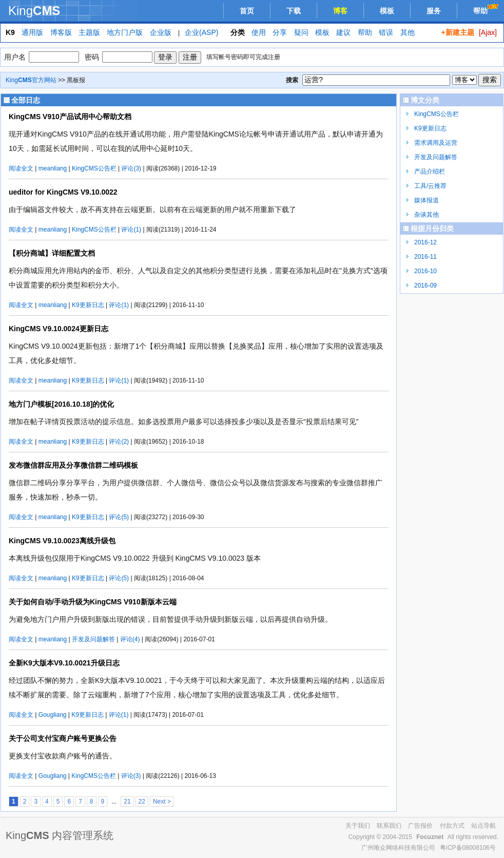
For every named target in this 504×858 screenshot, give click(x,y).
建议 (343, 32)
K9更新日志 (88, 305)
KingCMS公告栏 (94, 168)
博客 (340, 11)
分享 (280, 32)
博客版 (61, 32)
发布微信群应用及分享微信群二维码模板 (73, 465)
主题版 (89, 32)
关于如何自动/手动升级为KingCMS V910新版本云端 (93, 602)
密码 (92, 57)
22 (142, 802)
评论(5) (119, 517)
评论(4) (130, 639)
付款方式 (452, 826)
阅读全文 (21, 168)
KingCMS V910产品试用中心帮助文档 (70, 117)
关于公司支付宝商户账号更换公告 (63, 738)
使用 (259, 32)
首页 (247, 11)
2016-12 (425, 242)
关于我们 (358, 826)
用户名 (15, 57)
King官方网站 (31, 80)
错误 (386, 32)
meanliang (53, 168)
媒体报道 (427, 200)
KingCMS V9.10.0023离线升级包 (62, 541)
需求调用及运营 (436, 143)
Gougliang (53, 715)
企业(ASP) (201, 32)
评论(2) (119, 442)
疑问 (301, 32)
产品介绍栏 (430, 171)
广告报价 (420, 826)
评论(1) (131, 230)
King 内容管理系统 (60, 835)
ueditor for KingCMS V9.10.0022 (63, 192)
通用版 (32, 32)
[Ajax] (488, 32)
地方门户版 (125, 32)
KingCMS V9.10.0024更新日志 (59, 329)
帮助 (487, 9)
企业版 (161, 32)
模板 (387, 11)
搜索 (292, 80)
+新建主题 (457, 32)
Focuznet (430, 837)
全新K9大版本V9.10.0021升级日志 (64, 663)
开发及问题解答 (93, 639)
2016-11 (425, 257)
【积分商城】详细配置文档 (52, 253)
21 (127, 802)
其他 (408, 32)
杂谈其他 (427, 215)
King (34, 11)
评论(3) (131, 168)
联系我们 (389, 826)
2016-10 (425, 271)
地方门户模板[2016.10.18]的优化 (61, 404)
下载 (294, 11)
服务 (434, 11)
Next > (162, 802)
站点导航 (483, 826)
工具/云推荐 (430, 186)
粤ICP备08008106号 (468, 848)
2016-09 (425, 285)
